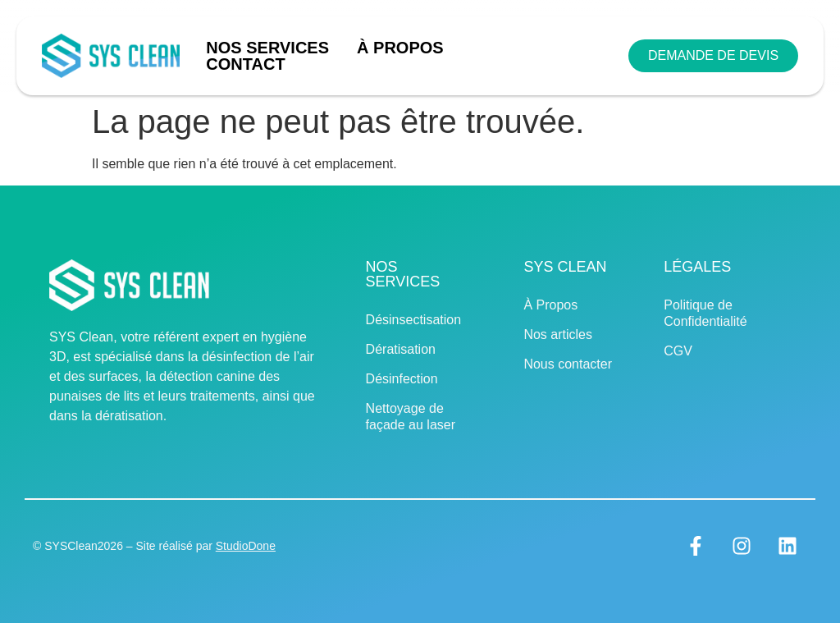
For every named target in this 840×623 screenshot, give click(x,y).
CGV (678, 351)
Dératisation (401, 349)
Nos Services (272, 48)
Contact (245, 64)
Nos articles (558, 334)
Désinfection (402, 379)
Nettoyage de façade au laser (411, 417)
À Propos (400, 48)
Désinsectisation (414, 320)
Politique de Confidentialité (705, 313)
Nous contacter (568, 364)
